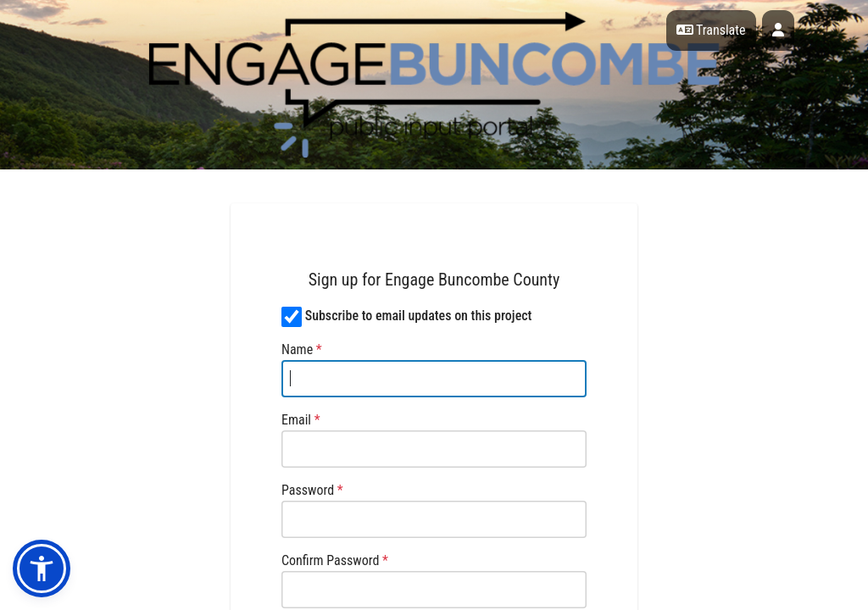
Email (301, 420)
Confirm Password (335, 560)
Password (312, 490)
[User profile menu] (778, 30)
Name (302, 349)
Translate (711, 30)
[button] (42, 568)
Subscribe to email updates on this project (419, 316)
